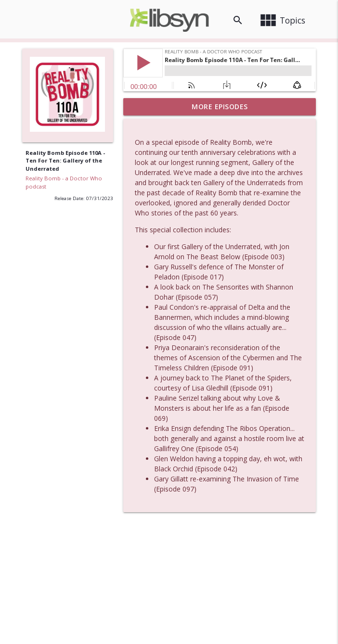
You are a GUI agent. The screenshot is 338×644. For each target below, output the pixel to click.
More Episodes (220, 107)
